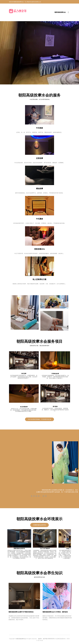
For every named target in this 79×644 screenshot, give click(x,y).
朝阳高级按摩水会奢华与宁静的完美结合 (21, 612)
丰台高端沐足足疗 (52, 643)
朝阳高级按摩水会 (21, 639)
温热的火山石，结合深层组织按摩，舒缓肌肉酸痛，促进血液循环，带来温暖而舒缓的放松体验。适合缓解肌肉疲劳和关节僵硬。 (24, 410)
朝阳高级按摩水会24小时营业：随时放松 (55, 612)
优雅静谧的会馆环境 (39, 525)
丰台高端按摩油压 (20, 643)
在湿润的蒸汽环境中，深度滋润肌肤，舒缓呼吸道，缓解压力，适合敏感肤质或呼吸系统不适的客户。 (55, 410)
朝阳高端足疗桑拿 (13, 643)
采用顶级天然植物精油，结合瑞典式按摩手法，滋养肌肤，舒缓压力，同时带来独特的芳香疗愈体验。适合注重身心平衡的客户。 (55, 377)
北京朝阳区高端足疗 (28, 643)
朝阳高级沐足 (45, 643)
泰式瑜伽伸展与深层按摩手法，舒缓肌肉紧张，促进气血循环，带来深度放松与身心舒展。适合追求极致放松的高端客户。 (24, 377)
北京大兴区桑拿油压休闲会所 (61, 643)
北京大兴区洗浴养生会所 (37, 643)
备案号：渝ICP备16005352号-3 (47, 639)
